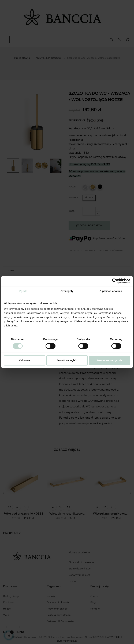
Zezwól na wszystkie (109, 360)
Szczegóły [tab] (67, 291)
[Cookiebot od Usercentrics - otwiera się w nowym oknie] (115, 281)
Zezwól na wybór (67, 360)
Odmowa (25, 360)
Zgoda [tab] (23, 291)
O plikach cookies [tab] (111, 291)
